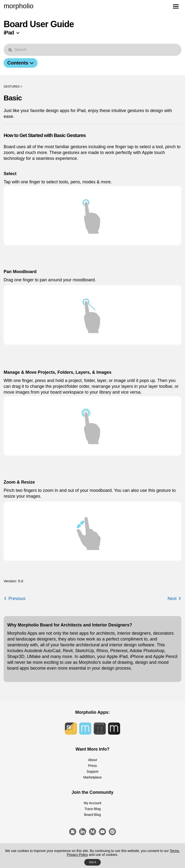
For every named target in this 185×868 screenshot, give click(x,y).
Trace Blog (92, 809)
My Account (92, 803)
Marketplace (92, 777)
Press (92, 766)
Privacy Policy (77, 855)
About (93, 760)
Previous (15, 599)
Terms (174, 851)
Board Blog (92, 815)
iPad (9, 33)
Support (92, 771)
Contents (21, 63)
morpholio (19, 6)
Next (174, 599)
